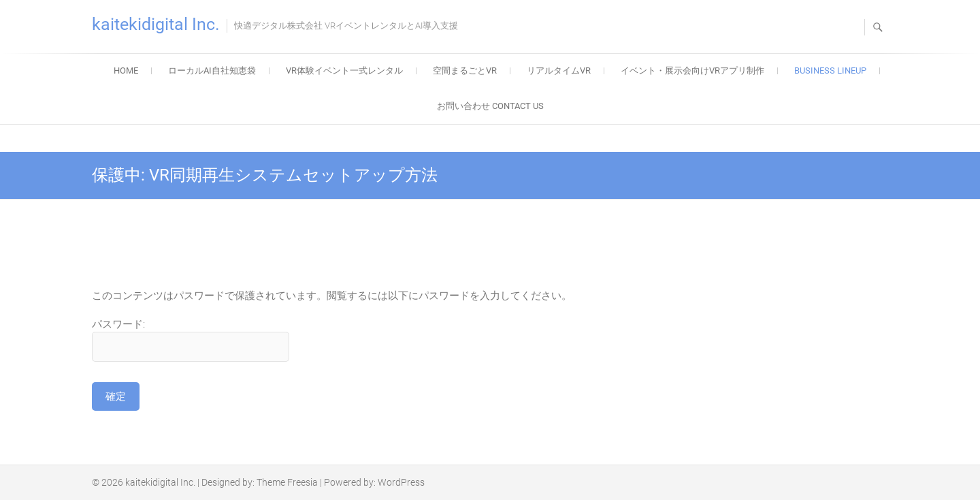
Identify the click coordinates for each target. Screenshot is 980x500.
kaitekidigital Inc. (156, 24)
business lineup (830, 71)
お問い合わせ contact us (490, 106)
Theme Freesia (287, 482)
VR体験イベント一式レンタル (344, 71)
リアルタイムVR (559, 71)
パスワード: (191, 340)
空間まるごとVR (465, 71)
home (126, 71)
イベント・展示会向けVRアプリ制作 (692, 71)
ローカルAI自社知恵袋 (212, 71)
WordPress (401, 482)
